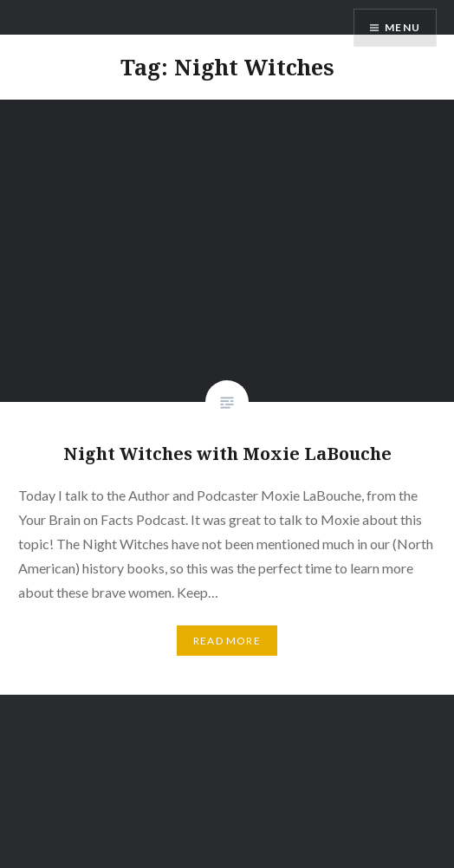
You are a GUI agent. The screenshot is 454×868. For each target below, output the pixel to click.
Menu (402, 27)
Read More (227, 641)
